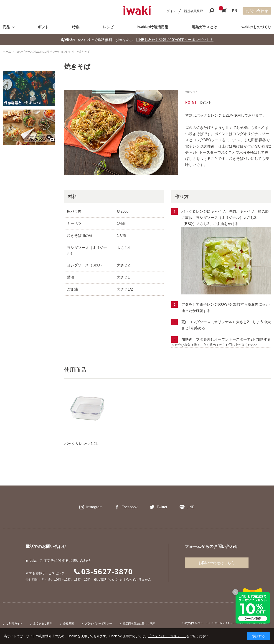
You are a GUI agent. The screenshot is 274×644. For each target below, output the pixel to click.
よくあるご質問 (43, 624)
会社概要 (68, 624)
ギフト (43, 27)
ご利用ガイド (14, 624)
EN (235, 11)
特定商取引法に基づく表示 (139, 624)
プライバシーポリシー (98, 624)
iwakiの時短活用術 (153, 27)
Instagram (94, 507)
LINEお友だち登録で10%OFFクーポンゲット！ (175, 40)
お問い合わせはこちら (217, 563)
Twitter (162, 507)
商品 (6, 27)
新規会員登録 (193, 11)
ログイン (170, 11)
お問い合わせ (257, 11)
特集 (76, 27)
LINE (190, 507)
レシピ (108, 27)
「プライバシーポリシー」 (167, 636)
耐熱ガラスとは (204, 27)
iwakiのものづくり (256, 27)
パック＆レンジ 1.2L (213, 115)
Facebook (129, 507)
